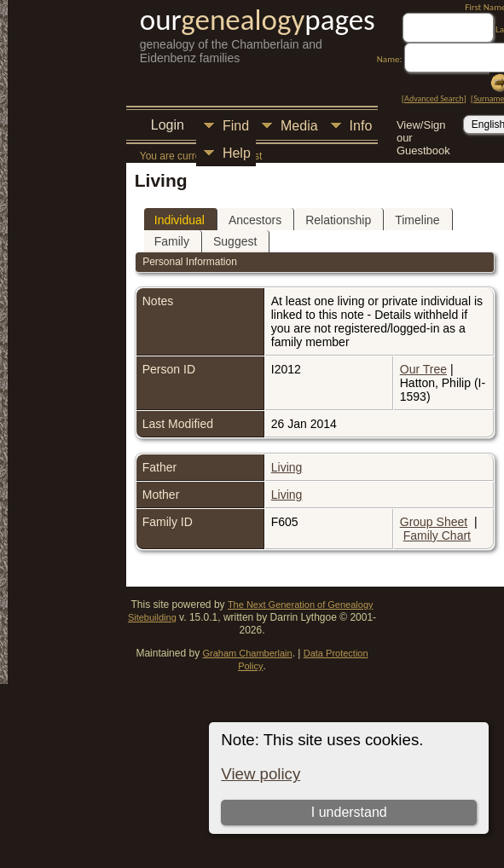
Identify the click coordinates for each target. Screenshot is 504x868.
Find (236, 126)
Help (237, 153)
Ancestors (255, 220)
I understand (349, 812)
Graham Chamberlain (247, 653)
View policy (261, 774)
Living (287, 467)
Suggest (235, 241)
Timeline (417, 220)
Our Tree (423, 369)
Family (172, 241)
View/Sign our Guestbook (423, 127)
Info (361, 126)
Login (168, 125)
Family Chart (437, 535)
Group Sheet (434, 522)
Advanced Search (434, 98)
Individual (180, 220)
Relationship (338, 220)
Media (299, 126)
